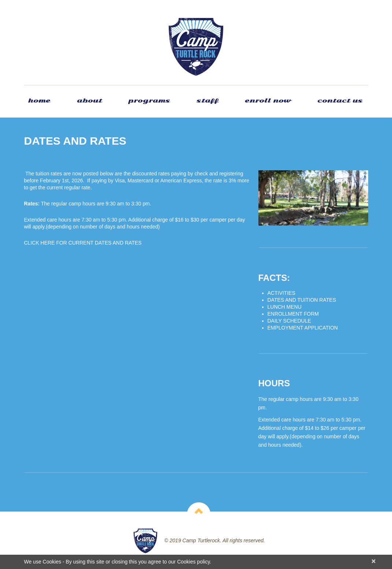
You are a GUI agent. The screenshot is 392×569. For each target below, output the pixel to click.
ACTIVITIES (281, 293)
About (89, 101)
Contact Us (340, 101)
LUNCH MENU (285, 307)
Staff (208, 101)
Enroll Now (268, 101)
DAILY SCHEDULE (289, 321)
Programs (149, 101)
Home (39, 101)
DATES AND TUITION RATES (302, 300)
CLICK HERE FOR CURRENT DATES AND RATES (83, 243)
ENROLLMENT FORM (293, 314)
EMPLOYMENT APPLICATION (303, 328)
